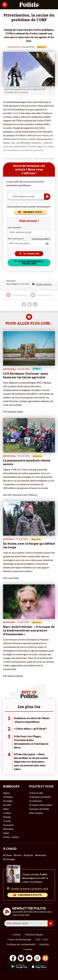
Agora (6, 793)
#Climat (7, 855)
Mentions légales (34, 934)
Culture (7, 813)
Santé (6, 833)
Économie (8, 825)
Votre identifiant (14, 227)
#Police (18, 855)
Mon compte (36, 813)
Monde (7, 817)
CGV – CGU (42, 939)
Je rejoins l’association (41, 805)
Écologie (8, 801)
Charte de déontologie (19, 939)
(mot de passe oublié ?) (41, 239)
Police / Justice (11, 837)
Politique (8, 797)
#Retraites (41, 855)
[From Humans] (45, 958)
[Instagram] (37, 958)
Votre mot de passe (16, 239)
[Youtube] (29, 958)
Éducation (8, 829)
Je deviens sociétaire (40, 797)
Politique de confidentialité (21, 944)
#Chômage (9, 859)
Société (7, 805)
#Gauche (28, 855)
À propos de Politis (39, 809)
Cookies (28, 949)
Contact (17, 934)
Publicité (44, 944)
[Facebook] (13, 958)
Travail (7, 821)
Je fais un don (36, 793)
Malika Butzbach (14, 47)
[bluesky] (21, 958)
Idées (6, 809)
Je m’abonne (35, 801)
